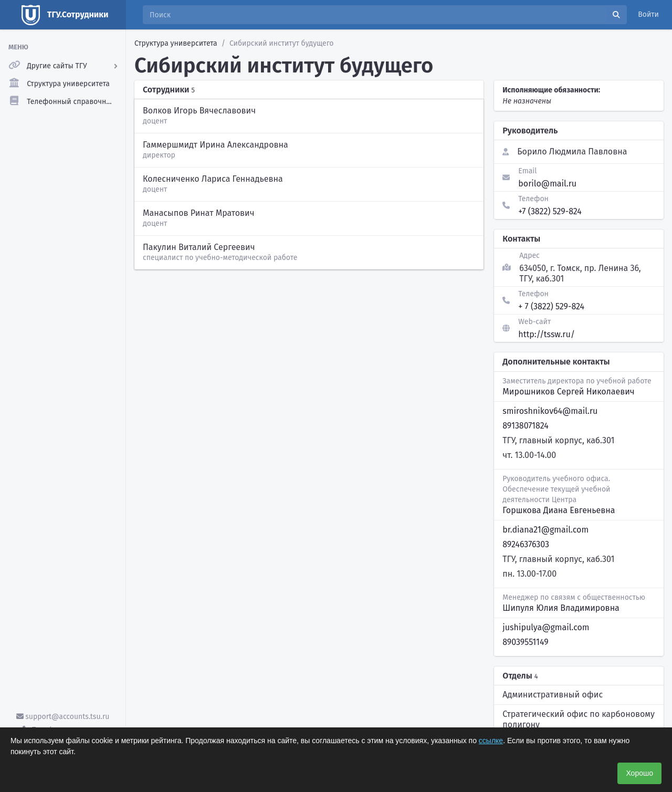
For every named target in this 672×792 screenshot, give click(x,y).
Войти (648, 14)
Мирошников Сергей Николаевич (568, 392)
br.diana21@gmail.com (545, 530)
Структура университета (176, 43)
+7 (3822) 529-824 (550, 211)
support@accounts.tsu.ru (63, 717)
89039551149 (525, 642)
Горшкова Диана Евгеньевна (559, 510)
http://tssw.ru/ (547, 334)
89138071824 (525, 426)
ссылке (491, 741)
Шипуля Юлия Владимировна (561, 608)
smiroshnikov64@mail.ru (550, 411)
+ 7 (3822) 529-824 (551, 306)
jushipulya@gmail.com (546, 627)
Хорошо (639, 773)
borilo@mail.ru (547, 184)
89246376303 (526, 544)
